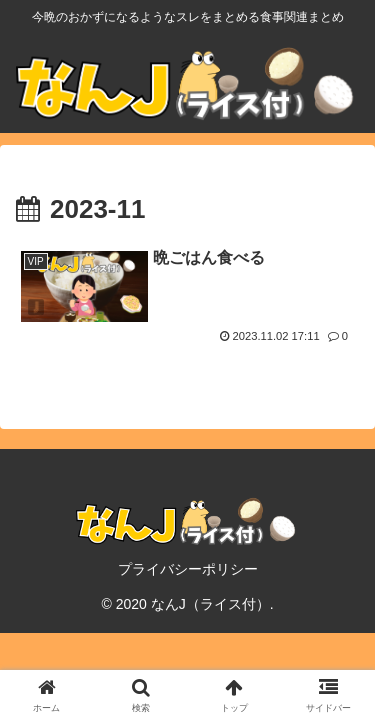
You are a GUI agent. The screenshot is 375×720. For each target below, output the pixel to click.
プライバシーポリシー (188, 569)
